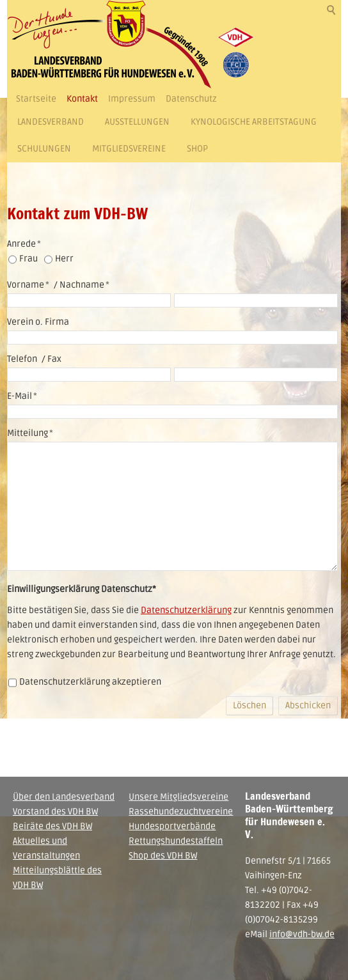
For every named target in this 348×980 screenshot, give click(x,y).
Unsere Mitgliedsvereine (178, 797)
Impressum (132, 99)
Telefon (22, 359)
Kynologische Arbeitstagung (254, 122)
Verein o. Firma (38, 322)
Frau (28, 259)
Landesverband (51, 122)
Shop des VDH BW (163, 856)
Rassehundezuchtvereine (181, 812)
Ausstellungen (137, 122)
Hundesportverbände (172, 826)
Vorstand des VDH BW (55, 812)
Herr (64, 259)
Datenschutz (191, 99)
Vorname (28, 285)
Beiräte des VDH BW (52, 826)
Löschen (249, 705)
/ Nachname (81, 285)
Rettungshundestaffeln (176, 841)
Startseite (36, 99)
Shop (197, 149)
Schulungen (44, 149)
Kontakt (82, 99)
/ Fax (51, 359)
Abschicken (308, 705)
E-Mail (22, 396)
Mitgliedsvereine (129, 149)
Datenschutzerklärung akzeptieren (90, 682)
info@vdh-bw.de (302, 934)
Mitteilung (30, 433)
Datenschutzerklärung (186, 610)
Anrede (24, 244)
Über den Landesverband (64, 797)
